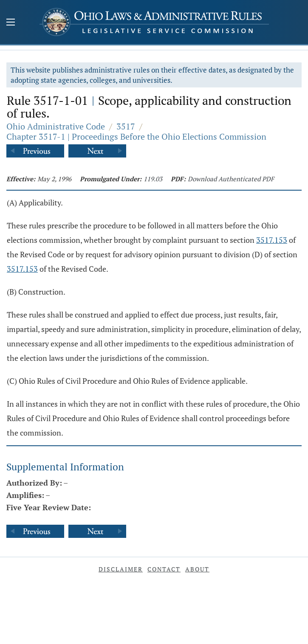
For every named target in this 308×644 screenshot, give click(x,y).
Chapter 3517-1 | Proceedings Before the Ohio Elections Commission (136, 136)
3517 (126, 126)
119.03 (153, 179)
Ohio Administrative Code (56, 126)
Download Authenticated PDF (231, 179)
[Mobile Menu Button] (11, 23)
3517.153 (272, 240)
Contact (164, 569)
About (197, 569)
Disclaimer (121, 569)
